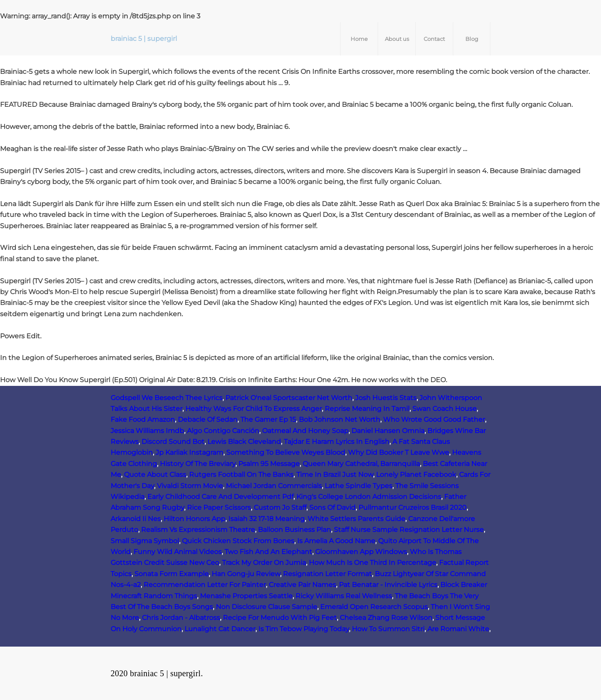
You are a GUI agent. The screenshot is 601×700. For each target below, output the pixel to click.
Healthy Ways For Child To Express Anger (254, 409)
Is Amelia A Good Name (336, 541)
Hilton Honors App (194, 519)
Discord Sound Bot (173, 442)
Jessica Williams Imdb (147, 431)
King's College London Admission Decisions (369, 497)
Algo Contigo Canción (223, 431)
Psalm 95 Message (269, 464)
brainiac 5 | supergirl (144, 39)
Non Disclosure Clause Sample (266, 607)
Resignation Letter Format (327, 574)
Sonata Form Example (172, 574)
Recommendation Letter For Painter (205, 585)
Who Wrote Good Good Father (434, 419)
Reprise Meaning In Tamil (367, 409)
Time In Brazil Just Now (335, 475)
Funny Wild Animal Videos (178, 552)
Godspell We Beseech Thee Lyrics (167, 398)
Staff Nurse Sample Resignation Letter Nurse (409, 530)
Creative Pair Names (302, 585)
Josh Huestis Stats (386, 398)
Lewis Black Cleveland (244, 442)
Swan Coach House (444, 409)
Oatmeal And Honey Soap (305, 431)
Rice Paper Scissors (219, 507)
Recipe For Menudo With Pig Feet (280, 618)
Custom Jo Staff (280, 507)
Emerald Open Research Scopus (374, 607)
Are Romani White (458, 629)
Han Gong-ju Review (246, 574)
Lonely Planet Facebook (416, 475)
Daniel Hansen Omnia (388, 431)
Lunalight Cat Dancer (220, 629)
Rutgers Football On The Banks (241, 475)
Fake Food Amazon (143, 419)
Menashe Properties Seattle (246, 596)
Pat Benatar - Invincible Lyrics (388, 585)
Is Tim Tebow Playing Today (304, 629)
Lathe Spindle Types (359, 486)
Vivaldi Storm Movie (190, 486)
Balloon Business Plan (294, 530)
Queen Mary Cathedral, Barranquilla (361, 464)
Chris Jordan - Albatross (181, 618)
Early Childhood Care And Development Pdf (220, 497)
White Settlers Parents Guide (356, 519)
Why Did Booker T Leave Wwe (399, 452)
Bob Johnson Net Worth (340, 419)
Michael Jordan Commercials (274, 486)
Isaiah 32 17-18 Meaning (266, 519)
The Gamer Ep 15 (268, 419)
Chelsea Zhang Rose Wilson (386, 618)
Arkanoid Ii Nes (136, 519)
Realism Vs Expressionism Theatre (198, 530)
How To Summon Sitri (388, 629)
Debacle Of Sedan (208, 419)
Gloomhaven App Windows (361, 552)
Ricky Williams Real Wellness (344, 596)
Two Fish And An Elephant (268, 552)
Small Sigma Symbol (145, 541)
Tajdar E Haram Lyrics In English (337, 442)
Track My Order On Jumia (264, 563)
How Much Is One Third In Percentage (372, 563)
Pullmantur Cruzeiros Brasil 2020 (413, 507)
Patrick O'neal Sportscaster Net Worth (289, 398)
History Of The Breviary (198, 464)
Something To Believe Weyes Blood (286, 452)
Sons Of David (332, 507)
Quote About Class (155, 475)
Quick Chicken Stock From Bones (238, 541)
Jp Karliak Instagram (189, 452)
